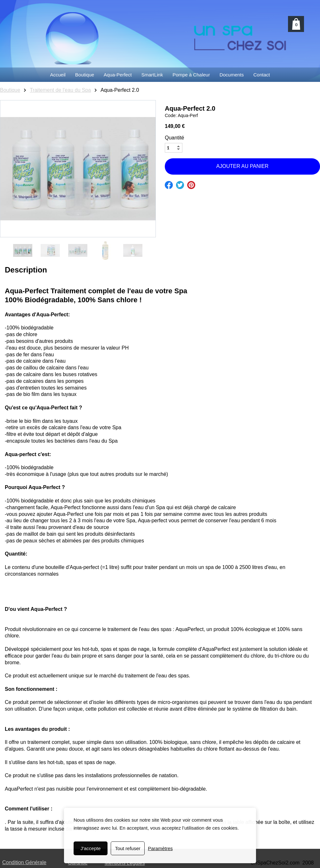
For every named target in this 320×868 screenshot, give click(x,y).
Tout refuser (128, 848)
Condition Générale (24, 862)
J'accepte (91, 848)
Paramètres (160, 848)
